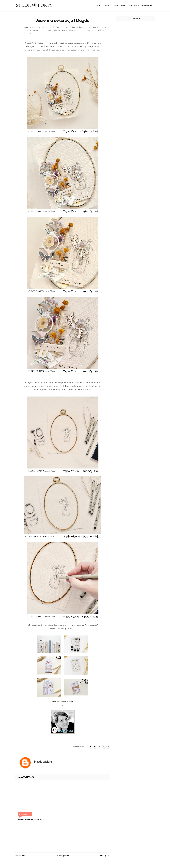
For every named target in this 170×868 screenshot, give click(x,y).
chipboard (37, 27)
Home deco (102, 27)
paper (65, 30)
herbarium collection (88, 27)
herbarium (74, 27)
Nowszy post (20, 856)
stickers (101, 30)
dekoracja (57, 27)
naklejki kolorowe (54, 30)
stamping (72, 30)
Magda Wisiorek (40, 30)
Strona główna (63, 856)
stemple (81, 30)
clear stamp (47, 27)
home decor (27, 30)
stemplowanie (91, 30)
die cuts (65, 27)
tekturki (24, 33)
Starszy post (105, 856)
